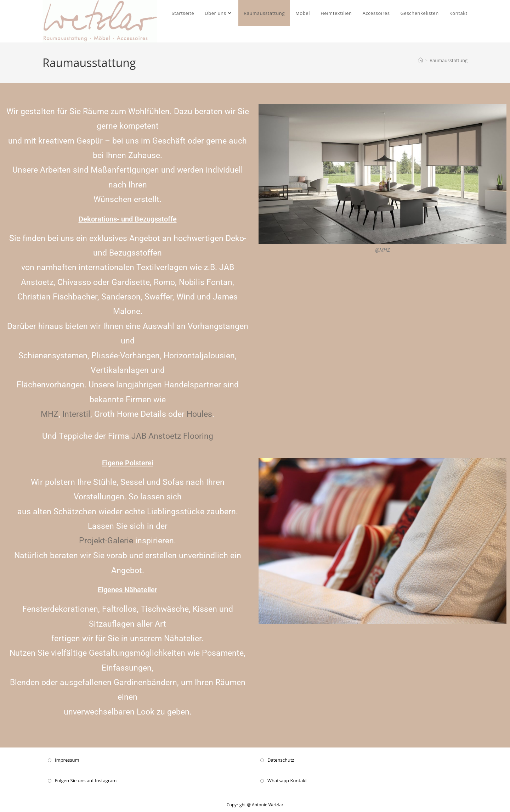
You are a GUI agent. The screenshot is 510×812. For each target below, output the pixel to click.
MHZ (50, 414)
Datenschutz (281, 760)
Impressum (67, 760)
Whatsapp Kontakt (287, 780)
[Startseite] (421, 60)
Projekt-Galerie (106, 541)
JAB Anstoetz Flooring (172, 436)
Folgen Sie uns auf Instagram (86, 780)
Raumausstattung (449, 60)
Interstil (75, 414)
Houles (199, 414)
